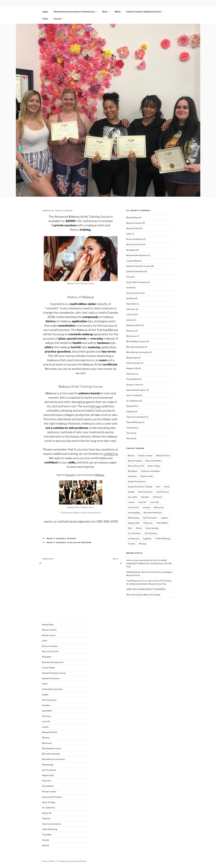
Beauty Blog (132, 217)
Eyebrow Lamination (150, 471)
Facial (129, 277)
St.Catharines (151, 533)
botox (129, 234)
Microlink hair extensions (138, 352)
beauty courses (56, 543)
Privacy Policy (48, 861)
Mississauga (132, 358)
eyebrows (132, 476)
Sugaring (130, 411)
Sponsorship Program (136, 390)
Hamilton (130, 298)
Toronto (130, 433)
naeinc (69, 211)
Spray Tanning (133, 395)
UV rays (96, 406)
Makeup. (100, 475)
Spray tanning (152, 528)
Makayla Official (134, 325)
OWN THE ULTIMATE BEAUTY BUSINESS (146, 589)
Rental (139, 528)
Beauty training (135, 461)
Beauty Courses (56, 539)
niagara (164, 518)
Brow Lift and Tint (134, 244)
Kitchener (131, 309)
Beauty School (133, 228)
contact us (111, 454)
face (158, 487)
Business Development (137, 255)
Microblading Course (136, 341)
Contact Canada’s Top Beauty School (145, 12)
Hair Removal (162, 492)
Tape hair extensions (136, 417)
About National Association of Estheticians (76, 12)
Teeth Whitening (134, 422)
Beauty (131, 455)
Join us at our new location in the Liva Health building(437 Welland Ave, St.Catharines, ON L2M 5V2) (149, 563)
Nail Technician (133, 363)
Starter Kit (131, 406)
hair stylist (132, 497)
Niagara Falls (132, 368)
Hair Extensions (133, 293)
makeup (146, 507)
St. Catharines (133, 401)
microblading (134, 513)
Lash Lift (130, 314)
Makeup (72, 539)
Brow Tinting (154, 466)
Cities (45, 19)
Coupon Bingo (133, 261)
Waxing (130, 438)
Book (106, 12)
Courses (59, 19)
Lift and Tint (133, 507)
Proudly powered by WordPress (72, 861)
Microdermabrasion (135, 347)
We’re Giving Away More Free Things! (143, 595)
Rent (130, 528)
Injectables (131, 304)
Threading (131, 428)
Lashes (130, 320)
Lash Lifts (154, 502)
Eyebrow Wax (147, 476)
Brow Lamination (134, 239)
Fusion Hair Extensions (137, 282)
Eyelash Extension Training (140, 487)
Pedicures (131, 374)
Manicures (131, 336)
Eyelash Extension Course (138, 266)
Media (118, 12)
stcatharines (134, 538)
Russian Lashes (133, 385)
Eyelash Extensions (79, 543)
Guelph (129, 287)
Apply (45, 12)
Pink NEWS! (132, 379)
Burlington (131, 250)
